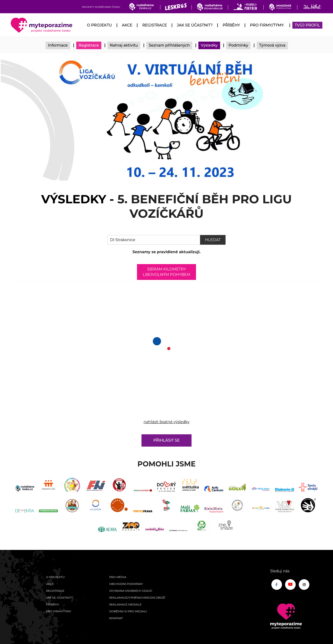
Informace (58, 45)
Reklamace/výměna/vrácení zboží (137, 598)
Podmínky (238, 45)
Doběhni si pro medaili (128, 611)
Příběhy (231, 25)
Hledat (213, 240)
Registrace (154, 25)
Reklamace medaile (125, 604)
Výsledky (209, 45)
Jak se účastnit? (195, 25)
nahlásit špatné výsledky (166, 422)
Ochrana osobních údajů (131, 591)
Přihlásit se (166, 440)
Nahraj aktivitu (124, 45)
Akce (127, 25)
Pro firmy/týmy (267, 25)
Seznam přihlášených (169, 45)
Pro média (118, 577)
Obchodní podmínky (126, 584)
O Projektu (99, 25)
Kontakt (116, 618)
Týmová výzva (272, 45)
